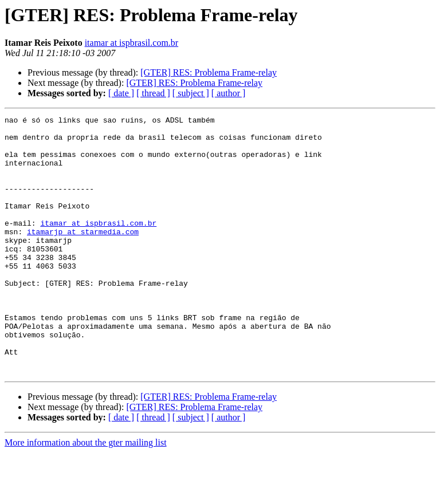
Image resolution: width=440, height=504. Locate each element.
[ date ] (121, 93)
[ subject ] (191, 93)
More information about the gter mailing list (86, 494)
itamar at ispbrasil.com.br (132, 43)
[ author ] (229, 93)
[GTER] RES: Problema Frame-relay (209, 72)
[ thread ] (153, 93)
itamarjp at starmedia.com (83, 255)
